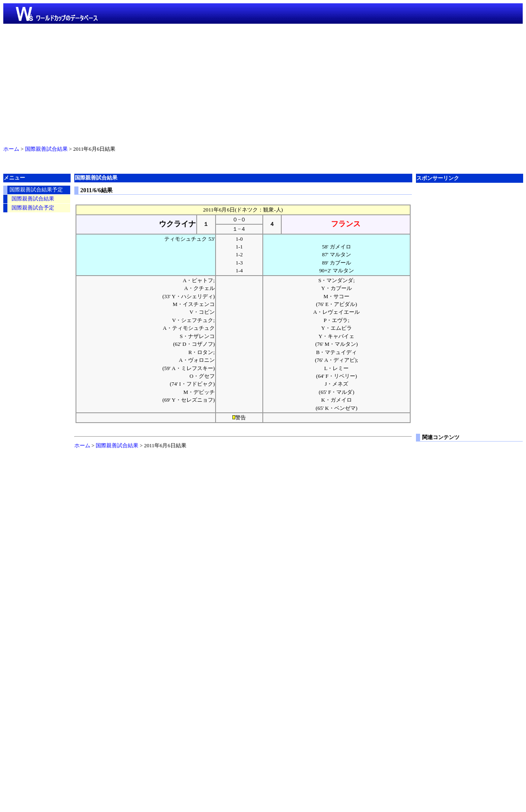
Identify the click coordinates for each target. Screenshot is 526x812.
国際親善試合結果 (46, 149)
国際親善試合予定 (33, 208)
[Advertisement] (263, 83)
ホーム (11, 149)
